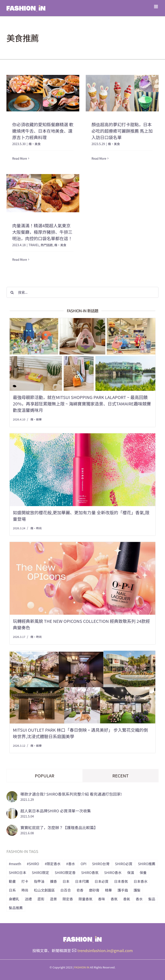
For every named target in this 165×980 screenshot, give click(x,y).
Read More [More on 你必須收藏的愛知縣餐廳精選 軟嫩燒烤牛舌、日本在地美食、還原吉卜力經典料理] (20, 158)
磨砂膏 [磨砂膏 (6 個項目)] (94, 890)
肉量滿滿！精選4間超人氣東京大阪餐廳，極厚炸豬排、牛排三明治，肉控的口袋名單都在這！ (42, 232)
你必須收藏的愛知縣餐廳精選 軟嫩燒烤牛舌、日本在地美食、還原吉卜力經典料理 (43, 131)
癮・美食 (35, 144)
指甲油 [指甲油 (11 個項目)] (39, 881)
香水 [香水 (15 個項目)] (139, 899)
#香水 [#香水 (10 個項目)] (71, 864)
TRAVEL (34, 245)
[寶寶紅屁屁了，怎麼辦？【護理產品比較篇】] (12, 828)
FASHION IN (82, 967)
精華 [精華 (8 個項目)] (108, 890)
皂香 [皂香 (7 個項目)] (80, 890)
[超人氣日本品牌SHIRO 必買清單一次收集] (12, 811)
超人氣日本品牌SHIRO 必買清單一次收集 (56, 811)
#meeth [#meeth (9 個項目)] (15, 864)
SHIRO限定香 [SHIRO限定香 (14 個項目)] (65, 872)
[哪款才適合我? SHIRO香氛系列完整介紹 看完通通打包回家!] (12, 794)
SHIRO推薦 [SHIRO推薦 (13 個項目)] (147, 864)
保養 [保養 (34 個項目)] (143, 872)
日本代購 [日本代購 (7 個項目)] (82, 881)
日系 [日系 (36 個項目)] (12, 890)
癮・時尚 (36, 528)
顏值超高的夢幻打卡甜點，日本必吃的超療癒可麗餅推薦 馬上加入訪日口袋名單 (122, 131)
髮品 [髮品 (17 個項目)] (152, 899)
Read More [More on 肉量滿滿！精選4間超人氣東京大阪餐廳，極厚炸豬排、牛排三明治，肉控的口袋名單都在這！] (20, 259)
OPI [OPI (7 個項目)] (83, 864)
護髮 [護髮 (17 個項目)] (137, 890)
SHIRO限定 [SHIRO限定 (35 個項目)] (40, 872)
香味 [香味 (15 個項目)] (101, 899)
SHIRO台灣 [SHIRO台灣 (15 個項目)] (101, 864)
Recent (120, 776)
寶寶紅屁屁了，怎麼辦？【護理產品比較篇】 (59, 827)
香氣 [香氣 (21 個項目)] (127, 899)
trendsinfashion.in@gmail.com (105, 950)
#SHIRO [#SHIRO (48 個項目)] (33, 864)
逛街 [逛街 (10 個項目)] (41, 899)
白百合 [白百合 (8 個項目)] (66, 890)
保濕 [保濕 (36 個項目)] (131, 872)
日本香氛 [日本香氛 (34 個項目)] (121, 881)
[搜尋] (12, 292)
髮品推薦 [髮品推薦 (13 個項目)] (16, 908)
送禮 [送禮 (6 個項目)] (28, 899)
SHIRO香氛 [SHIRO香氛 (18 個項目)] (90, 872)
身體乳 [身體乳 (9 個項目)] (14, 899)
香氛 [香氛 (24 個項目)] (114, 899)
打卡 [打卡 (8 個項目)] (25, 881)
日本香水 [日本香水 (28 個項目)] (141, 881)
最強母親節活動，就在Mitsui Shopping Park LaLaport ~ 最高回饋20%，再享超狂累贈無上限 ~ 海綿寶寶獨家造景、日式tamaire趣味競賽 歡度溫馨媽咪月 (82, 404)
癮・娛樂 (36, 419)
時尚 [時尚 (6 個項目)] (25, 890)
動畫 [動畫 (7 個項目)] (12, 881)
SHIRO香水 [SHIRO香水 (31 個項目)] (113, 872)
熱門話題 (47, 245)
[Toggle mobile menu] (156, 7)
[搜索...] (82, 292)
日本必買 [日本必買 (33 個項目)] (102, 881)
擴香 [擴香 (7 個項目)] (53, 881)
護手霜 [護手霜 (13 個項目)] (123, 890)
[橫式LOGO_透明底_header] (82, 937)
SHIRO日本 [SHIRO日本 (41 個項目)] (18, 872)
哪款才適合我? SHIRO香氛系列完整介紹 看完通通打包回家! (71, 794)
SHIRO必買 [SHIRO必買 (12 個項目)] (124, 864)
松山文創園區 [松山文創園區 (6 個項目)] (44, 890)
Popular (44, 776)
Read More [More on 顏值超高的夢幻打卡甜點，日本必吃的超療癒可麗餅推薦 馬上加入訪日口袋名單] (99, 158)
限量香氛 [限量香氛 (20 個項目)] (85, 899)
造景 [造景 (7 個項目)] (53, 899)
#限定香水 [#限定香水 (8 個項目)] (53, 864)
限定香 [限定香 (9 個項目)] (68, 899)
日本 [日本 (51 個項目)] (66, 881)
